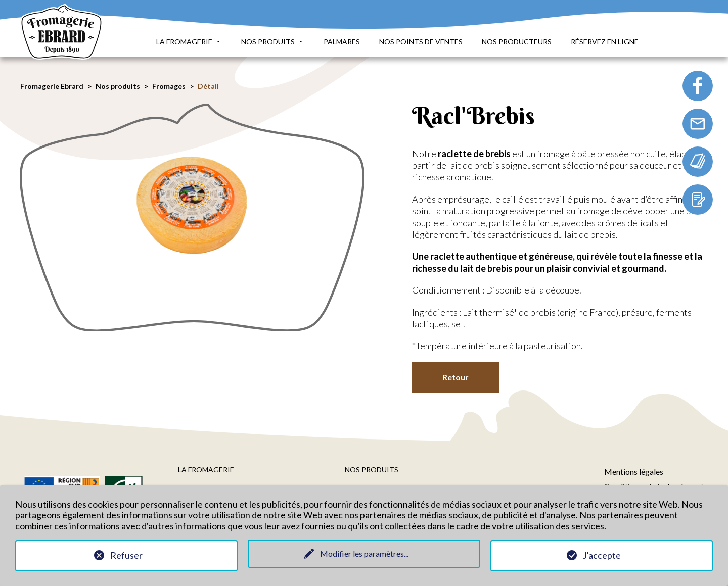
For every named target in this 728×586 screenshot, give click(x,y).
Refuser (126, 555)
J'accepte (602, 555)
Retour (456, 377)
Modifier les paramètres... (364, 553)
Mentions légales (634, 472)
